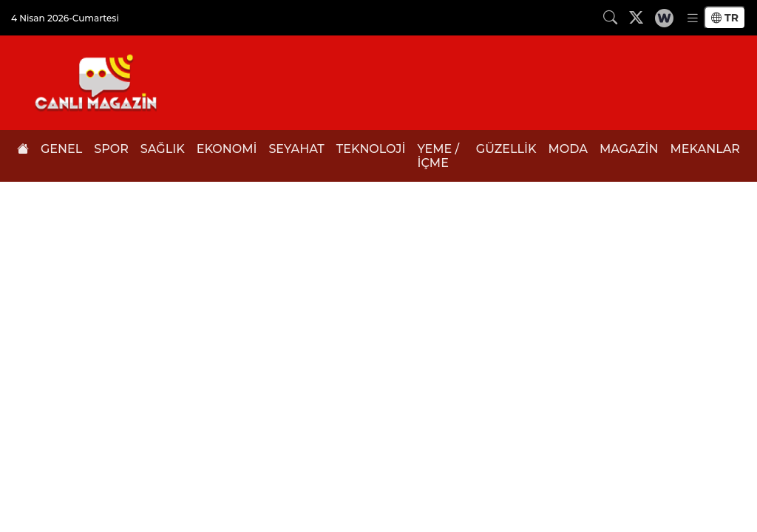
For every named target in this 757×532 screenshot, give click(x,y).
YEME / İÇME (438, 156)
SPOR (111, 149)
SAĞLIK (163, 149)
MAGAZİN (629, 149)
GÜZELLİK (506, 149)
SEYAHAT (296, 149)
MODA (568, 149)
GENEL (61, 149)
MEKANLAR (705, 149)
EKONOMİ (227, 149)
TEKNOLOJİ (371, 149)
